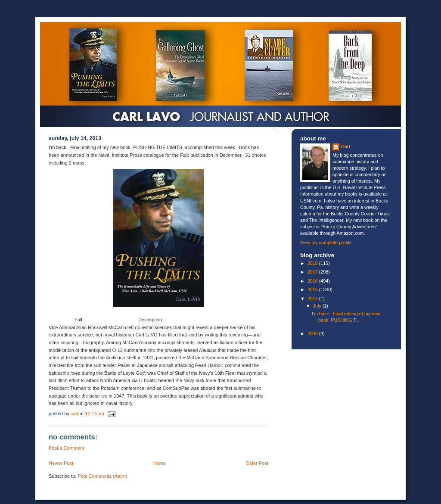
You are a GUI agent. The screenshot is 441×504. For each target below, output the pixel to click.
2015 (313, 289)
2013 (313, 299)
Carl (346, 146)
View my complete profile (326, 243)
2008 (313, 333)
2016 (313, 281)
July (318, 306)
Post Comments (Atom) (103, 476)
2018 (313, 263)
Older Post (257, 463)
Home (160, 463)
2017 (313, 272)
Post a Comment (66, 448)
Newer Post (61, 463)
